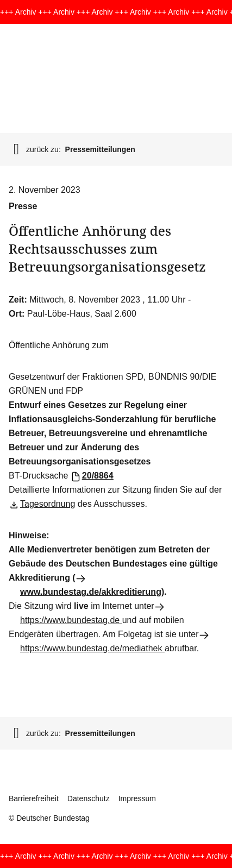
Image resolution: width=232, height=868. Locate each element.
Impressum (137, 798)
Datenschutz (89, 798)
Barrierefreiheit (34, 798)
